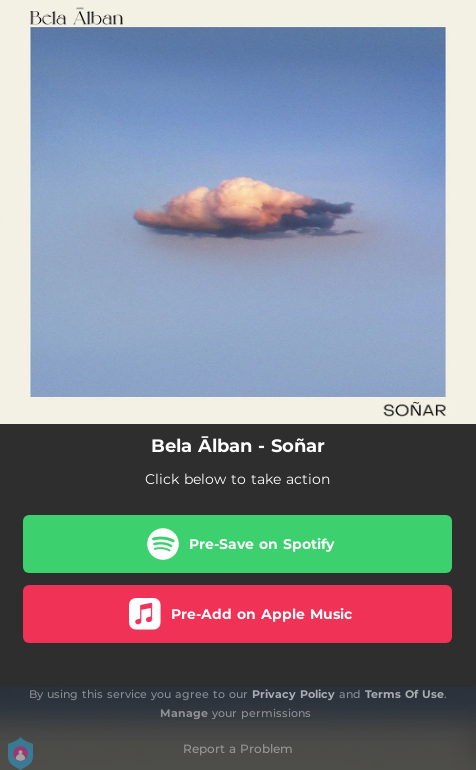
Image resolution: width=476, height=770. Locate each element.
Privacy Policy (293, 694)
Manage (184, 713)
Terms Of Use (404, 694)
